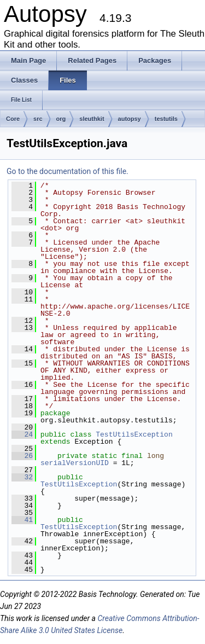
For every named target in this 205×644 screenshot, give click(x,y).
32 (22, 477)
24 (22, 434)
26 (22, 456)
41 (22, 520)
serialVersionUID (75, 463)
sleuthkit (92, 119)
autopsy (130, 119)
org (61, 119)
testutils (166, 119)
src (38, 119)
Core (13, 119)
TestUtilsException (134, 434)
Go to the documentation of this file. (68, 171)
